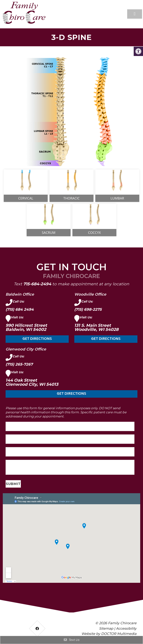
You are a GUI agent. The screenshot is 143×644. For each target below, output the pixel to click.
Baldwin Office (20, 294)
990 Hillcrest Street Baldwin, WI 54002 (26, 328)
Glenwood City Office (26, 349)
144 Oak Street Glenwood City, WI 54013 (32, 382)
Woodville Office (90, 294)
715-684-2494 (37, 284)
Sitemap (106, 629)
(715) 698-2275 (88, 309)
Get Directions (37, 339)
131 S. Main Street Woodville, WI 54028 (96, 328)
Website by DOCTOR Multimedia (109, 634)
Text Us (72, 640)
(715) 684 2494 (20, 309)
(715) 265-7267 (19, 364)
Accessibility (126, 629)
